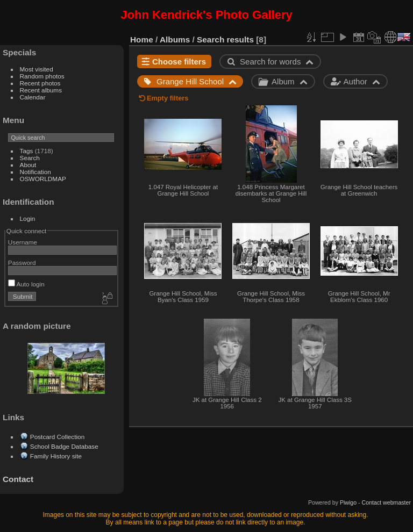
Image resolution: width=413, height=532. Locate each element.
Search (30, 158)
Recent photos (40, 83)
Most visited (37, 69)
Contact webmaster (386, 502)
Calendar (33, 97)
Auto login (26, 284)
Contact (18, 479)
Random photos (42, 76)
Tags (27, 151)
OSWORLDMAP (43, 179)
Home (142, 39)
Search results (225, 39)
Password (22, 263)
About (28, 165)
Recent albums (41, 90)
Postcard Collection (57, 437)
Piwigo (348, 502)
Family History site (56, 456)
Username (23, 242)
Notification (35, 172)
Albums (175, 39)
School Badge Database (64, 446)
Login (28, 218)
